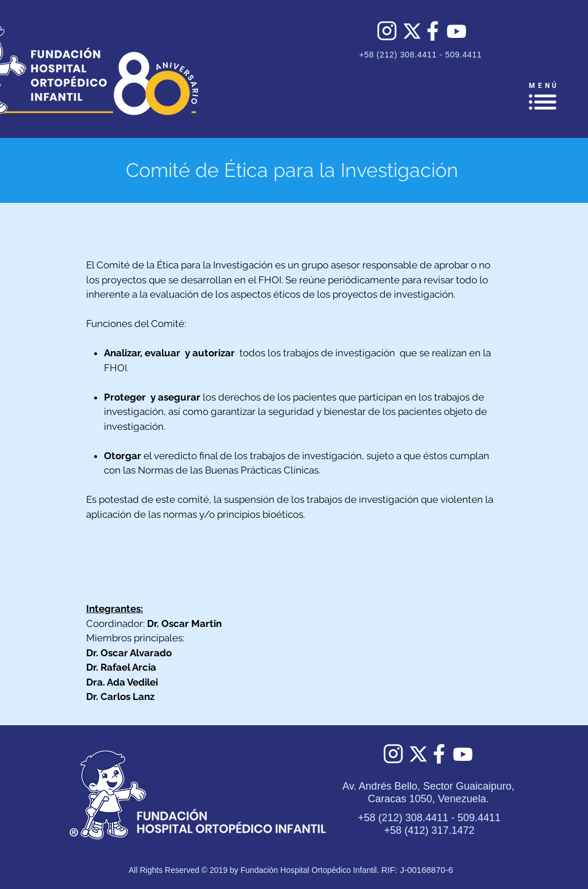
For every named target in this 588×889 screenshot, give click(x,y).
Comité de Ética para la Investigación (292, 170)
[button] (543, 102)
